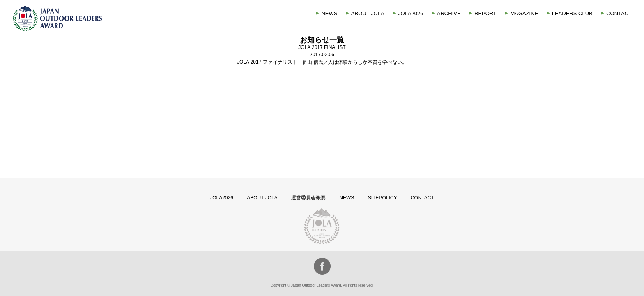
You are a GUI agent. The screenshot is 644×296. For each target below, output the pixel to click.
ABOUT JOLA (368, 13)
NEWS (329, 13)
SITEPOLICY (383, 198)
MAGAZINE (524, 13)
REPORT (485, 13)
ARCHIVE (449, 13)
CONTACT (619, 13)
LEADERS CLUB (572, 13)
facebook (322, 266)
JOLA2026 (411, 13)
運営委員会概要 (308, 198)
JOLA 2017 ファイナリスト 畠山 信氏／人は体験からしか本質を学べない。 (322, 62)
